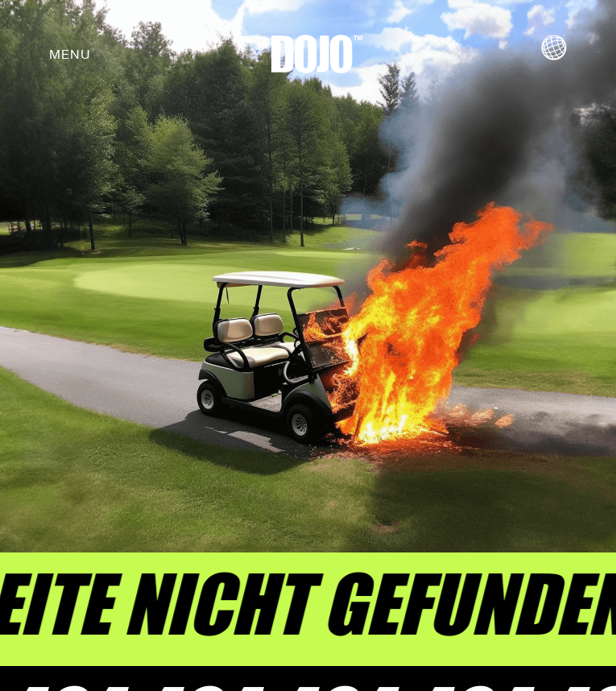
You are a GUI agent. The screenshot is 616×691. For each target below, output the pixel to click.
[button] (70, 54)
